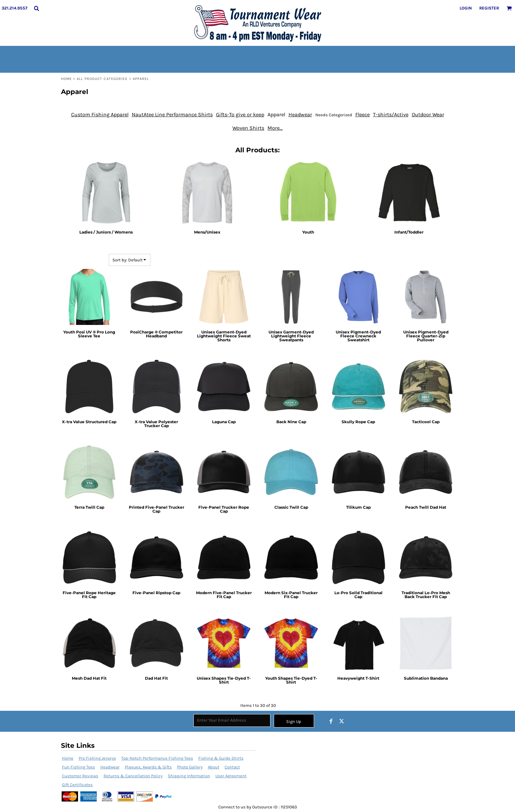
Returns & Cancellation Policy (133, 776)
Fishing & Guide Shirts (221, 758)
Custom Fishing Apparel (100, 114)
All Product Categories (102, 79)
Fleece (363, 114)
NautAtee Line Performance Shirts (172, 114)
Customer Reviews (80, 776)
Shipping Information (189, 776)
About (214, 767)
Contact (232, 767)
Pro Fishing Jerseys (97, 758)
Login (466, 8)
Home (66, 79)
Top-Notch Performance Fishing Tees (157, 758)
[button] (36, 8)
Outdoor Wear (428, 114)
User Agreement (231, 776)
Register (489, 8)
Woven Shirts (248, 128)
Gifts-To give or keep (240, 114)
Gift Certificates (77, 785)
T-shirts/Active (391, 114)
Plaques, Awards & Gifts (148, 767)
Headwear (300, 114)
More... (275, 128)
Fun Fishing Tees (79, 767)
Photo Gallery (190, 767)
